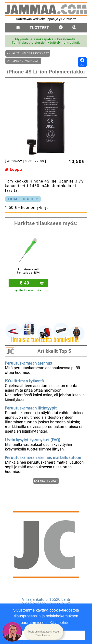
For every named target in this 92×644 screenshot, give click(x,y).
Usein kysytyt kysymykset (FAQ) (33, 439)
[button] (44, 632)
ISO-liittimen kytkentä (24, 380)
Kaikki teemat (46, 481)
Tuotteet (39, 28)
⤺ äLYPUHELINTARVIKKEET (28, 53)
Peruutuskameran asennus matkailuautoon (43, 457)
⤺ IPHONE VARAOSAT (23, 61)
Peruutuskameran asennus (28, 363)
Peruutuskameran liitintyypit (31, 407)
